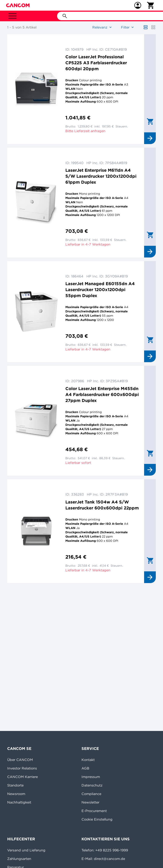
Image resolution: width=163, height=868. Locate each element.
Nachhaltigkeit (19, 802)
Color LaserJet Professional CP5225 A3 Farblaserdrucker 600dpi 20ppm (96, 63)
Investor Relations (22, 768)
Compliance (91, 794)
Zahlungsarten (19, 859)
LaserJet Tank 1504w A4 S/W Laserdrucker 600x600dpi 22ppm (102, 505)
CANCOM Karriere (22, 777)
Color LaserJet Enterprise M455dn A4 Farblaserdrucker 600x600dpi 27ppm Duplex (102, 394)
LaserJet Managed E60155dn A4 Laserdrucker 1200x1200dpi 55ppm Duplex (100, 290)
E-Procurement (94, 811)
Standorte (15, 785)
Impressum (91, 777)
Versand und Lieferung (26, 850)
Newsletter (90, 802)
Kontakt (88, 760)
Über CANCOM (20, 760)
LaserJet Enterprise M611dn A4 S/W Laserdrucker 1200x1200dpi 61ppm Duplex (101, 176)
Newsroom (16, 794)
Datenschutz (92, 785)
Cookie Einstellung (97, 819)
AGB (85, 768)
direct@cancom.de (109, 859)
